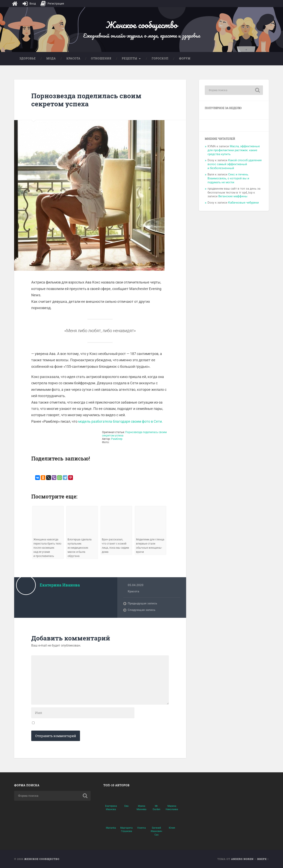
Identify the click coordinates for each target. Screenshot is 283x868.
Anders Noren (242, 859)
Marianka (111, 828)
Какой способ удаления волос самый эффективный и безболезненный (235, 164)
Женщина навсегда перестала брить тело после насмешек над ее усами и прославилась (47, 548)
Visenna (141, 828)
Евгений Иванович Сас (156, 831)
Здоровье (28, 58)
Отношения (101, 58)
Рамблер (117, 439)
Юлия (172, 828)
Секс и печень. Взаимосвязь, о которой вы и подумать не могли (228, 178)
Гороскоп (160, 58)
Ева (126, 806)
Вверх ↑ (263, 859)
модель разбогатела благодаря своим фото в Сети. (120, 421)
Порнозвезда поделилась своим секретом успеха (86, 100)
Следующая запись (141, 610)
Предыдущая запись (142, 603)
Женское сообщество (141, 25)
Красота (73, 58)
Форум (185, 58)
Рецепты (130, 58)
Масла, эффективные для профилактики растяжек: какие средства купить (234, 150)
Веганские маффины (233, 196)
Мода (51, 58)
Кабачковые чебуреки (243, 203)
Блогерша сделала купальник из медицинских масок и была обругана (80, 548)
